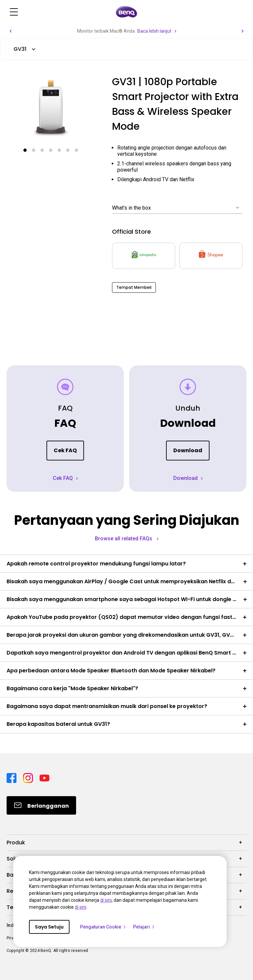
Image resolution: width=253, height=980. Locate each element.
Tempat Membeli (134, 287)
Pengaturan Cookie (103, 927)
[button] (11, 31)
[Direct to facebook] (12, 777)
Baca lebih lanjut (154, 31)
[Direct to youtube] (44, 777)
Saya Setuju (49, 927)
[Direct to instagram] (29, 777)
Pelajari (144, 927)
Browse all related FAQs (124, 539)
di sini (106, 900)
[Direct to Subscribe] (41, 805)
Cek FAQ (65, 450)
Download (188, 450)
